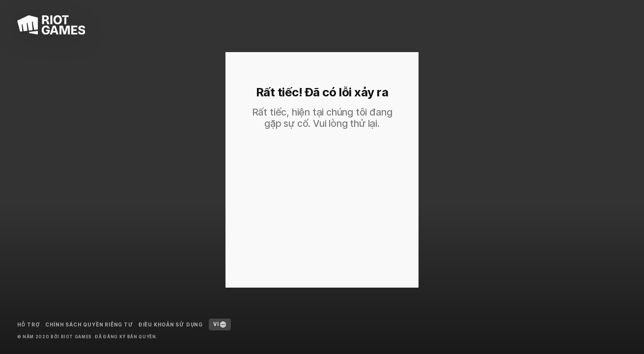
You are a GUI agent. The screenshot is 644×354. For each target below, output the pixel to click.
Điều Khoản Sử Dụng (171, 325)
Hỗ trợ (29, 325)
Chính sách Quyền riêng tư (89, 325)
